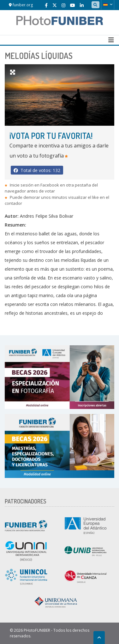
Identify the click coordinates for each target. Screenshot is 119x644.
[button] (108, 5)
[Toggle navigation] (111, 40)
